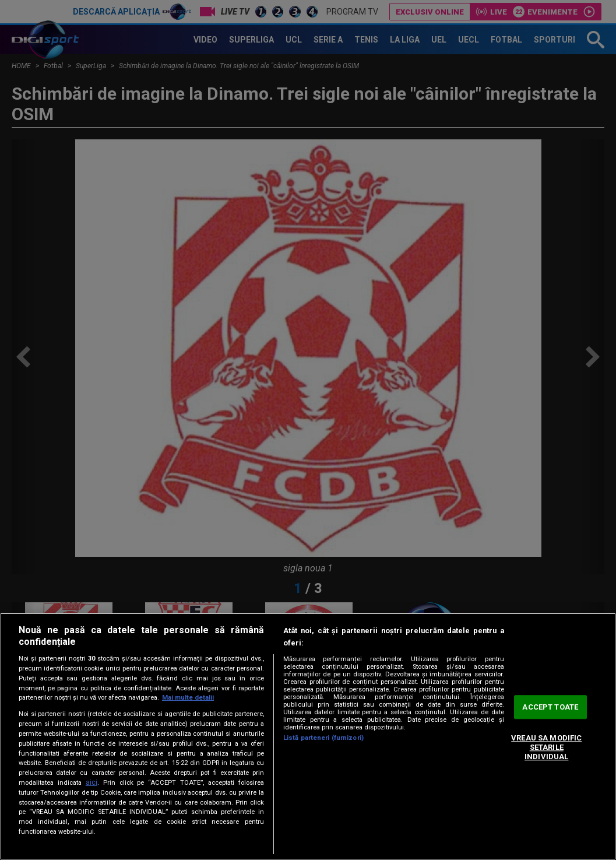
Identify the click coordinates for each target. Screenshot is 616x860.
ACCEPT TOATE (550, 707)
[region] (308, 736)
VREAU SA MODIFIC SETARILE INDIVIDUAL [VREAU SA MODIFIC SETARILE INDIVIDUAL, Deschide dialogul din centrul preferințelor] (546, 747)
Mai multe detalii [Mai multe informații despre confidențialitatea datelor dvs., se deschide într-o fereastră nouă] (188, 698)
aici (91, 782)
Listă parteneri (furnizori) (323, 738)
